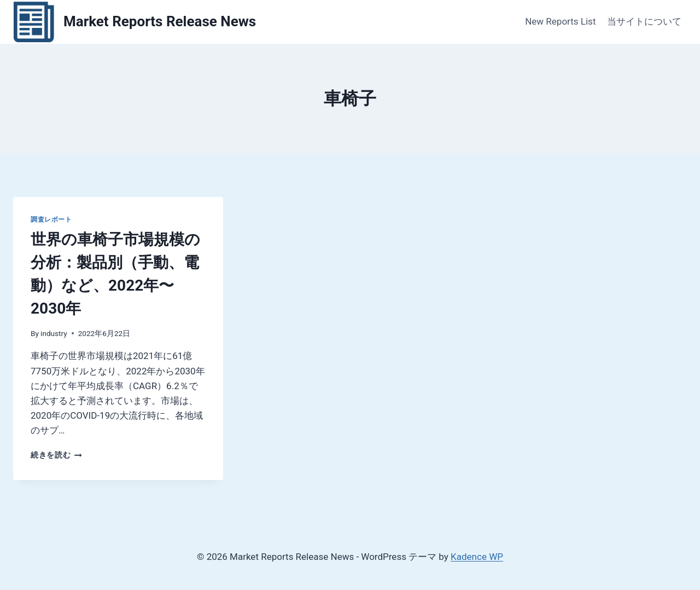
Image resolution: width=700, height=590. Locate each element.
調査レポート (51, 219)
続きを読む (56, 455)
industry (54, 333)
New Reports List (560, 21)
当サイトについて (644, 21)
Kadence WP (477, 557)
